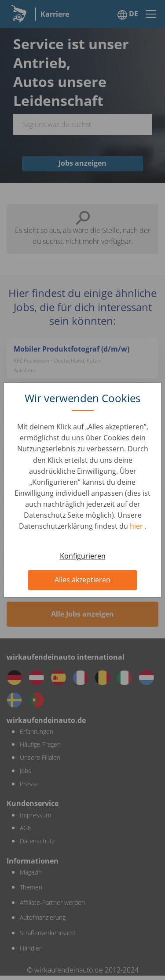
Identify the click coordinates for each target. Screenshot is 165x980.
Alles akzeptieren (82, 580)
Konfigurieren (83, 556)
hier (137, 526)
